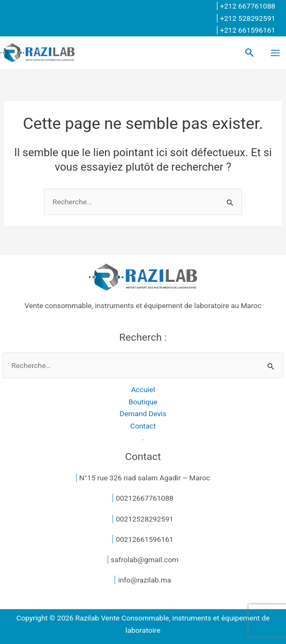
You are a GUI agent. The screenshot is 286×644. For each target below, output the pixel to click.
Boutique (143, 402)
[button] (250, 53)
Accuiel (143, 389)
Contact (143, 426)
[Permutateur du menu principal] (276, 53)
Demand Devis (143, 413)
